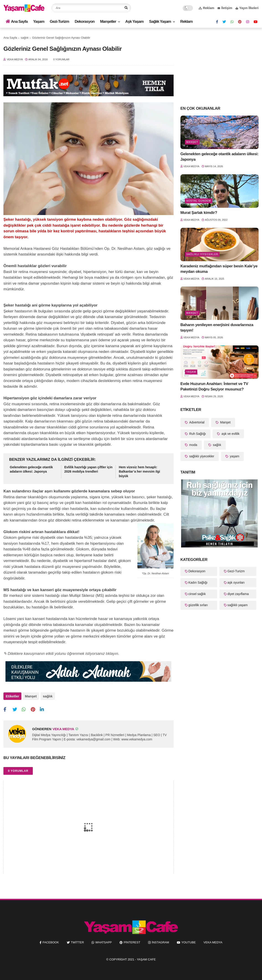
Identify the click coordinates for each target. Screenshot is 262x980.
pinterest (132, 941)
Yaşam (39, 22)
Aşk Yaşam (134, 22)
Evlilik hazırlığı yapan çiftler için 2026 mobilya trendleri (88, 469)
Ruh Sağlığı (197, 434)
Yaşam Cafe (146, 958)
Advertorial (196, 422)
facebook (51, 941)
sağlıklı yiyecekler (202, 254)
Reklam (207, 8)
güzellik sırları (198, 605)
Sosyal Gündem (199, 201)
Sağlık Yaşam (160, 22)
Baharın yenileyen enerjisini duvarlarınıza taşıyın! (217, 328)
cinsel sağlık (197, 594)
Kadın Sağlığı (198, 582)
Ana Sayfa (17, 22)
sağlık (25, 38)
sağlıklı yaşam (238, 605)
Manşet (31, 696)
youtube (189, 941)
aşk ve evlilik (230, 434)
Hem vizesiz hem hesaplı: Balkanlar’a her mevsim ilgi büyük (139, 472)
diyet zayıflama (238, 594)
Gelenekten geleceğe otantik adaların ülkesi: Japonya (31, 469)
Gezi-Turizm (59, 22)
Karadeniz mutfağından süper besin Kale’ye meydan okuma (219, 269)
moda (193, 445)
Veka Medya (213, 941)
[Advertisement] (220, 66)
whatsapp (103, 941)
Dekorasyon (85, 22)
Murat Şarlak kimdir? (199, 213)
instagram (160, 941)
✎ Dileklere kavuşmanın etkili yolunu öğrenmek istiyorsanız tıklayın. (61, 654)
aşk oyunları (236, 582)
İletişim (225, 8)
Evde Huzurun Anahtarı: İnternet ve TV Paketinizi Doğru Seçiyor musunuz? (214, 386)
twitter (77, 941)
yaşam (191, 372)
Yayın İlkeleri (247, 8)
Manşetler (108, 22)
